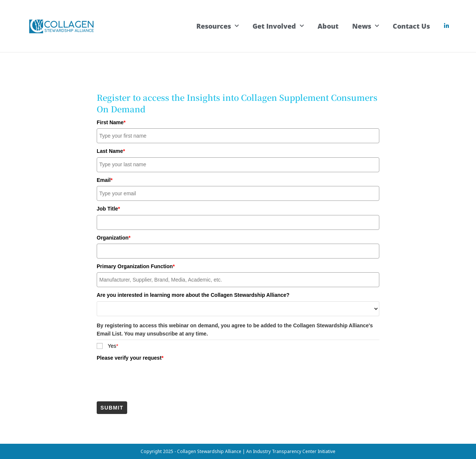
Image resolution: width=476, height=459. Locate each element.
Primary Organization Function (136, 266)
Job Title (108, 208)
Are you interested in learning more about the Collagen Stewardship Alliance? (193, 295)
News (366, 26)
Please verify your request (130, 357)
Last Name (111, 151)
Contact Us (411, 26)
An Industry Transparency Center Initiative (291, 451)
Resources (218, 26)
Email (105, 180)
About (328, 26)
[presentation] (153, 378)
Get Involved (278, 26)
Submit (112, 407)
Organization (114, 237)
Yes (113, 346)
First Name (111, 122)
